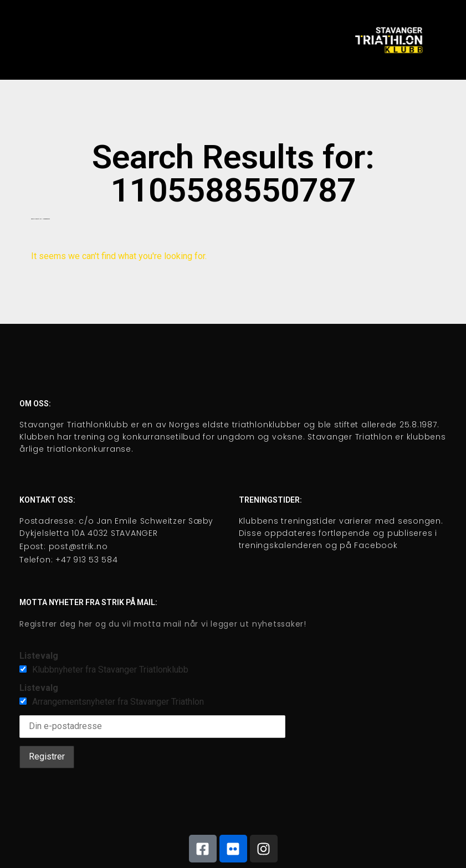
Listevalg (39, 656)
